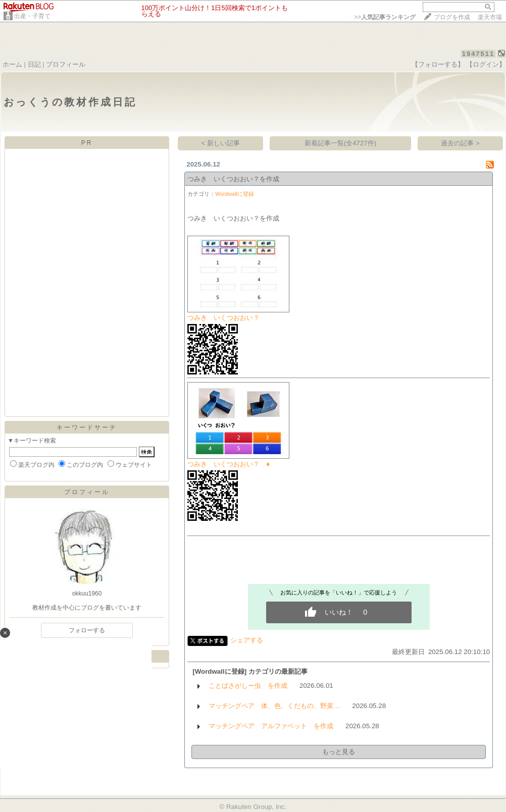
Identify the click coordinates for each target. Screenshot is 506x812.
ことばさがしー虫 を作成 (248, 686)
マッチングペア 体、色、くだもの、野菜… (274, 706)
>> (385, 17)
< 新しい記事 (221, 143)
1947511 (478, 54)
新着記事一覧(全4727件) (341, 143)
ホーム (12, 64)
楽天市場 (490, 17)
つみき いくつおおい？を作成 (233, 179)
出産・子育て (32, 16)
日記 (34, 64)
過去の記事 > (460, 143)
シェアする (247, 640)
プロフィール (66, 64)
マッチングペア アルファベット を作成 (271, 726)
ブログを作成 (452, 17)
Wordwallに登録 (235, 194)
